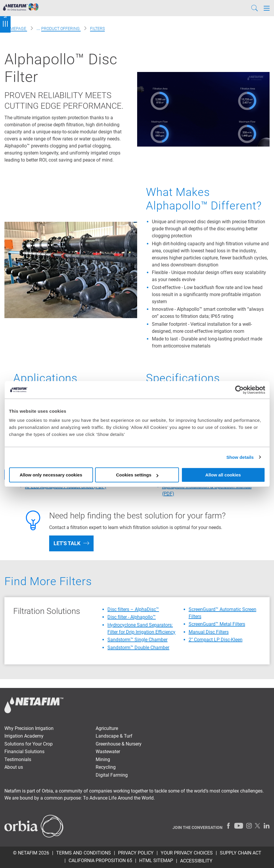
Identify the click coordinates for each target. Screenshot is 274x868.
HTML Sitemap (156, 861)
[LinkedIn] (267, 826)
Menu (5, 16)
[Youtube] (239, 826)
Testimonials (18, 759)
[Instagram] (249, 826)
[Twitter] (258, 826)
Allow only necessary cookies (51, 475)
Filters (97, 28)
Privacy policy (136, 853)
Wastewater (108, 752)
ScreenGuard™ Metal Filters (217, 624)
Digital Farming (112, 775)
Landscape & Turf (114, 736)
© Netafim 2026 (31, 853)
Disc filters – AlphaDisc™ (133, 609)
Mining (103, 759)
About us (14, 767)
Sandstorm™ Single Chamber (137, 640)
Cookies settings (137, 475)
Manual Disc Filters (209, 632)
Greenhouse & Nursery (119, 744)
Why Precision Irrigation (29, 728)
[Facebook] (228, 826)
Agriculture (107, 728)
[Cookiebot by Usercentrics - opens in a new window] (239, 390)
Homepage (16, 28)
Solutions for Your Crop (29, 744)
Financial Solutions (24, 752)
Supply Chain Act (241, 853)
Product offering (61, 28)
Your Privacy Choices (187, 853)
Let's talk (67, 543)
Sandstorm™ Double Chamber (138, 648)
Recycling (106, 767)
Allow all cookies (223, 475)
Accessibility (196, 861)
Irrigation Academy (24, 736)
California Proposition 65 (100, 861)
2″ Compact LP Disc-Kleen (216, 640)
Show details (240, 457)
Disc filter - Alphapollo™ (132, 617)
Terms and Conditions (84, 853)
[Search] (255, 8)
